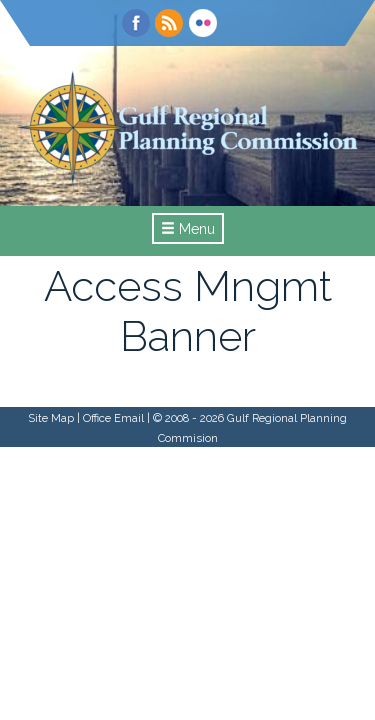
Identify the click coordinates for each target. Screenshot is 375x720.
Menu (188, 229)
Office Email (113, 418)
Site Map (51, 418)
